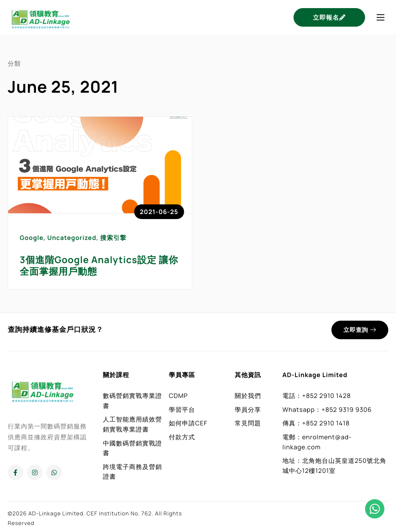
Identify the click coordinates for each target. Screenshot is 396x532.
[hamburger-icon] (381, 17)
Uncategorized (72, 238)
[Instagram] (35, 473)
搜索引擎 (113, 238)
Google (32, 238)
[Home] (41, 17)
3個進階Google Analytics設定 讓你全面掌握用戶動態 (99, 266)
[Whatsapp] (54, 473)
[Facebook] (15, 473)
